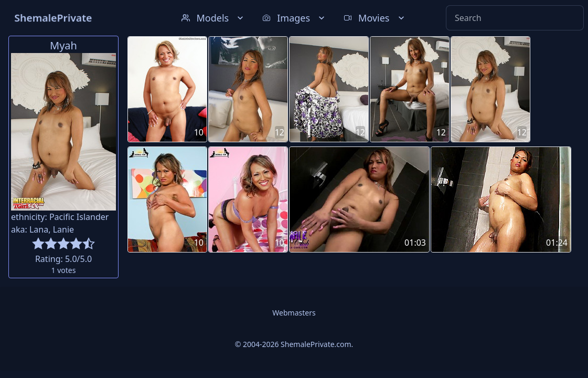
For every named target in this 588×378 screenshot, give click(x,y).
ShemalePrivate (53, 18)
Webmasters (294, 313)
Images (295, 18)
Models (213, 18)
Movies (375, 18)
